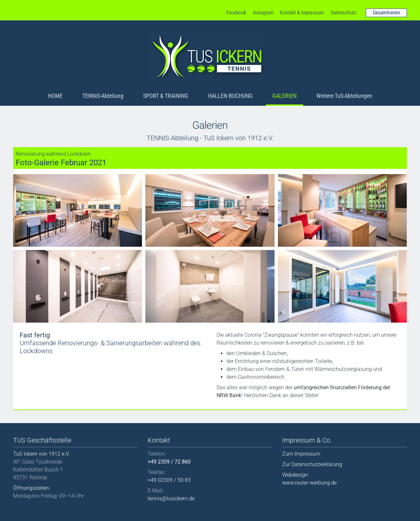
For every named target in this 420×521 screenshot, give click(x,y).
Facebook (236, 12)
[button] (78, 210)
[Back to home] (207, 56)
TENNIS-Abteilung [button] (103, 96)
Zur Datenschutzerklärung (312, 464)
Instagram (263, 12)
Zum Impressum (301, 454)
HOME (55, 96)
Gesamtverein (386, 13)
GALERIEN (284, 96)
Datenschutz (344, 12)
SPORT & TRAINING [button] (166, 96)
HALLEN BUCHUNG (230, 96)
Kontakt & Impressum (302, 12)
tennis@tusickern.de (171, 498)
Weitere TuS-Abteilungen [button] (344, 96)
